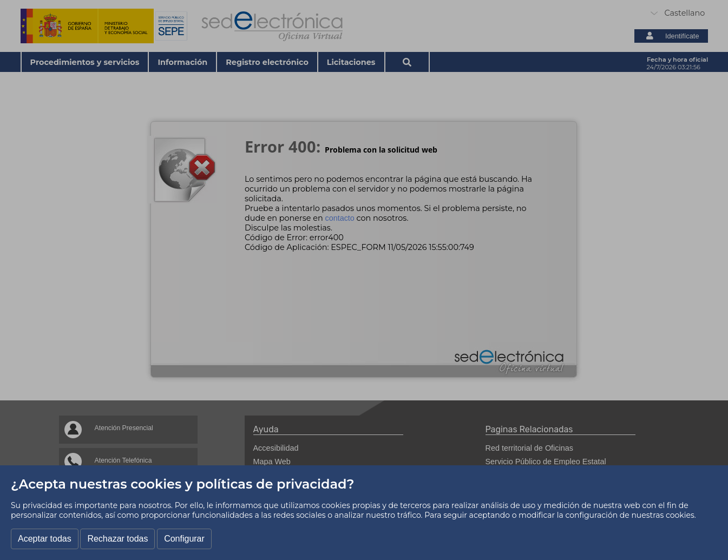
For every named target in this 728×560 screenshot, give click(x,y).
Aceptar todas (45, 539)
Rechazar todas (117, 539)
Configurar (184, 539)
